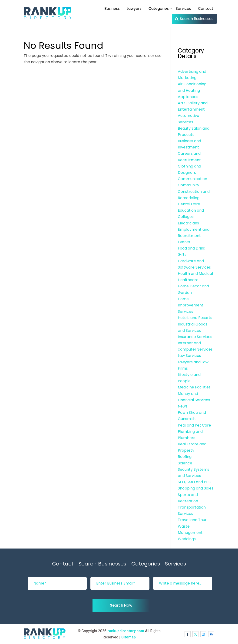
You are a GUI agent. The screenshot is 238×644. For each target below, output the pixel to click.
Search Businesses (197, 19)
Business (112, 8)
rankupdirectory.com (126, 631)
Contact (206, 8)
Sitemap (129, 637)
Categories (159, 8)
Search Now (121, 605)
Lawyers (134, 8)
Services (183, 8)
